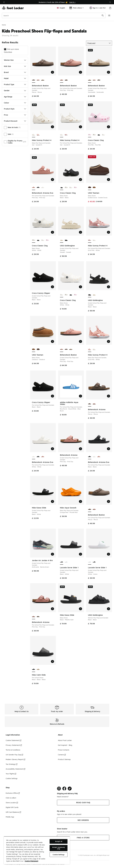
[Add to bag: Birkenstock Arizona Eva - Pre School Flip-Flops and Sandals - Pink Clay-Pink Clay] (52, 180)
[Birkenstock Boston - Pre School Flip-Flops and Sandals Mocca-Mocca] (66, 80)
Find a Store (8, 52)
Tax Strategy (12, 764)
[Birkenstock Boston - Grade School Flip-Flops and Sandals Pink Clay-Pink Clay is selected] (62, 349)
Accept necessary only (59, 848)
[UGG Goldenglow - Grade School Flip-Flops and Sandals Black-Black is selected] (90, 295)
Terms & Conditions (13, 750)
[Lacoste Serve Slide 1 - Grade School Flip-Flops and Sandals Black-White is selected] (62, 562)
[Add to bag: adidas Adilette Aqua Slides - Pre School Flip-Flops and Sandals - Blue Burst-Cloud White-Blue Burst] (80, 396)
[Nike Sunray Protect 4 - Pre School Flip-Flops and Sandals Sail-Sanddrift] (94, 240)
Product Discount (15, 121)
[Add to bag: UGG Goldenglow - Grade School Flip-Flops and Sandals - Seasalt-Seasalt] (80, 232)
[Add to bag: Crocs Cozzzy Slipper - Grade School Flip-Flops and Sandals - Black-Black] (52, 287)
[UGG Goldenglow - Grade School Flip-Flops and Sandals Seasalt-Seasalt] (94, 295)
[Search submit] (103, 15)
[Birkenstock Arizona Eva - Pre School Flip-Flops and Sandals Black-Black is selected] (90, 457)
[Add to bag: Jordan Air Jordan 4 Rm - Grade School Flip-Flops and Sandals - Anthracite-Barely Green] (52, 554)
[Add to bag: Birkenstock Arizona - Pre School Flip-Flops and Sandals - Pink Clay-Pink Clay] (52, 609)
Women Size (15, 60)
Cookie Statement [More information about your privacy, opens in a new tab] (31, 861)
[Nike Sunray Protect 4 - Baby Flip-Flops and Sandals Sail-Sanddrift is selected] (34, 135)
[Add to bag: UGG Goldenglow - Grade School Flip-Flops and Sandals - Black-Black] (109, 287)
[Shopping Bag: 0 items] (110, 8)
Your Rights (11, 774)
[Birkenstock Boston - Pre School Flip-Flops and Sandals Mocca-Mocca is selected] (90, 509)
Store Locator (12, 803)
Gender (15, 90)
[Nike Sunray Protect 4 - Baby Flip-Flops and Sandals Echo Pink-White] (38, 135)
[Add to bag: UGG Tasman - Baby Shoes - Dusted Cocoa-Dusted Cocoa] (109, 180)
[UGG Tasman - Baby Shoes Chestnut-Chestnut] (94, 187)
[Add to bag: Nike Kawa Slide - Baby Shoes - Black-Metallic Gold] (80, 609)
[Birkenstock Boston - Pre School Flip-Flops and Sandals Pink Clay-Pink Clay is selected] (62, 80)
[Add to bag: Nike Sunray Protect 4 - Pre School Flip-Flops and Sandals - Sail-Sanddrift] (80, 127)
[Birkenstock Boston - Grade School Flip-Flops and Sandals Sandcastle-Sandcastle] (43, 80)
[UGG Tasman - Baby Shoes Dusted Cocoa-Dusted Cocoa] (38, 349)
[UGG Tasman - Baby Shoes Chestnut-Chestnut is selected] (34, 349)
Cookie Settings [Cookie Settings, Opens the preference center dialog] (59, 855)
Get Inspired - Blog (65, 745)
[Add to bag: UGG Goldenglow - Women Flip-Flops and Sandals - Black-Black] (109, 609)
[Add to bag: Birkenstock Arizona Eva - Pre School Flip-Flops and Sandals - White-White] (52, 449)
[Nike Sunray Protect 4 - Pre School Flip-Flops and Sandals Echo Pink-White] (66, 135)
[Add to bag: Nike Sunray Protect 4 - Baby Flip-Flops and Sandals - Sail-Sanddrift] (52, 127)
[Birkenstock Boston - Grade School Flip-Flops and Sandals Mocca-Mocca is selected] (34, 80)
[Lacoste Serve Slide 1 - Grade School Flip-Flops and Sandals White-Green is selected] (90, 562)
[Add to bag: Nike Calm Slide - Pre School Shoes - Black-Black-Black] (52, 661)
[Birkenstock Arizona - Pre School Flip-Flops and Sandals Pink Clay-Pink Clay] (94, 404)
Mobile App (10, 817)
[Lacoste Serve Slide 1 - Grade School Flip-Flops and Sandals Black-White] (94, 562)
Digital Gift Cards (12, 807)
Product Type (15, 84)
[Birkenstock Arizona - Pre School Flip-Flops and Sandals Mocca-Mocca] (38, 617)
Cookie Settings (12, 778)
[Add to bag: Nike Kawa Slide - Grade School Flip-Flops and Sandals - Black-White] (52, 501)
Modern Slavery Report (15, 759)
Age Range (15, 97)
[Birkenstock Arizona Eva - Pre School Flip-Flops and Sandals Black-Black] (38, 187)
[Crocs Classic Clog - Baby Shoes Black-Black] (99, 135)
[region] (57, 2)
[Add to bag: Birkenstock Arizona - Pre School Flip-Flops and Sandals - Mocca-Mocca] (109, 396)
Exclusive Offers (13, 793)
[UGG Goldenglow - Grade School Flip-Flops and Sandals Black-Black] (66, 240)
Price (15, 115)
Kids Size (15, 66)
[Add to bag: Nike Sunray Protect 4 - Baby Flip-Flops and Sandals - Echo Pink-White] (109, 341)
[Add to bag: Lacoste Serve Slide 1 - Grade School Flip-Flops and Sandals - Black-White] (80, 554)
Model (15, 78)
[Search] (54, 15)
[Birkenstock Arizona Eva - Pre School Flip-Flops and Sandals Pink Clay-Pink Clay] (43, 457)
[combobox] (54, 15)
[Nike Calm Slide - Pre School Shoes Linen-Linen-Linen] (38, 669)
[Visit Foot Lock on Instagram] (59, 789)
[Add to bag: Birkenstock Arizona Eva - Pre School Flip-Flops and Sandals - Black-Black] (109, 449)
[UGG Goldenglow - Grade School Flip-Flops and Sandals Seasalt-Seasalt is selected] (62, 240)
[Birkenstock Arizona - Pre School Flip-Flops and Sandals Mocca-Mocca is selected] (90, 404)
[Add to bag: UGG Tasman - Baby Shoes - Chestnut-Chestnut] (52, 341)
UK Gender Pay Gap (14, 755)
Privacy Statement (14, 745)
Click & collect (11, 798)
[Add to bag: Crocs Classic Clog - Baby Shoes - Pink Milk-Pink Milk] (109, 127)
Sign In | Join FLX (97, 8)
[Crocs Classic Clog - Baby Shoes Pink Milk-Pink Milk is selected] (90, 135)
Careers (62, 755)
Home (4, 25)
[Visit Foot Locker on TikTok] (70, 789)
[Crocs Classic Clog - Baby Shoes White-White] (94, 135)
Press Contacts (64, 750)
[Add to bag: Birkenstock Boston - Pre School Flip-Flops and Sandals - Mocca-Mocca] (109, 501)
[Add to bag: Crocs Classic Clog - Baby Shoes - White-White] (52, 232)
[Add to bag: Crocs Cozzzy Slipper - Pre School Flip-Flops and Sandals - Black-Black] (52, 396)
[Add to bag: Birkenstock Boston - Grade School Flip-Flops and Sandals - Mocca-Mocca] (52, 72)
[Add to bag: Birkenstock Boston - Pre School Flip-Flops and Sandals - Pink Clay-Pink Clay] (80, 72)
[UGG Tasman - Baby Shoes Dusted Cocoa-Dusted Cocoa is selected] (90, 187)
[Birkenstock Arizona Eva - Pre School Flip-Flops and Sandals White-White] (43, 187)
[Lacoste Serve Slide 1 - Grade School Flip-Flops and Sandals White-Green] (66, 562)
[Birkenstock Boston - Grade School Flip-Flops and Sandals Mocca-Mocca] (99, 80)
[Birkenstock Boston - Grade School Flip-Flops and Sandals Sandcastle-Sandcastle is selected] (90, 80)
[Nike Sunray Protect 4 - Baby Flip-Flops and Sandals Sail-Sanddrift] (94, 349)
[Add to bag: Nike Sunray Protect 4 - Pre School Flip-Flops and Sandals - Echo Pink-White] (109, 232)
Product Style (15, 109)
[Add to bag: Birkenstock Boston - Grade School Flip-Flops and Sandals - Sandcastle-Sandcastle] (109, 72)
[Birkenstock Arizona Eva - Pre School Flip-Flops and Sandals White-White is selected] (34, 457)
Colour (15, 103)
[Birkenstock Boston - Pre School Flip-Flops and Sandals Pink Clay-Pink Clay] (94, 509)
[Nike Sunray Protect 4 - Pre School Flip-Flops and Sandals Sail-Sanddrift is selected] (62, 135)
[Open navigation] (109, 15)
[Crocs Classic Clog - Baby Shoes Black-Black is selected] (62, 187)
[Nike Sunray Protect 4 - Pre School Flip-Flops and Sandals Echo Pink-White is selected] (90, 240)
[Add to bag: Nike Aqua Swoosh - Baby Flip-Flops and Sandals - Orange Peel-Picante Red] (80, 501)
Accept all (59, 841)
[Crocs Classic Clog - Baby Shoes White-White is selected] (34, 240)
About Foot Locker (65, 740)
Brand (15, 72)
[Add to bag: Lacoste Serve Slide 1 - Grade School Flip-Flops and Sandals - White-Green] (109, 554)
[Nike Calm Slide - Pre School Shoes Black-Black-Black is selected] (34, 669)
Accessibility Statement (15, 769)
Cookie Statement (13, 740)
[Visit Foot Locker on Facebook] (64, 789)
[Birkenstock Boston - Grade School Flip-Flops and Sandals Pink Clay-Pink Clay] (38, 80)
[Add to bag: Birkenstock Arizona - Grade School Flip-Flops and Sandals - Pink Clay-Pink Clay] (80, 449)
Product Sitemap (64, 759)
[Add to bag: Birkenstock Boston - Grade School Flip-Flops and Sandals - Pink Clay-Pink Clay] (80, 341)
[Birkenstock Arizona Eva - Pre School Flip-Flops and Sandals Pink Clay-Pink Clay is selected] (34, 187)
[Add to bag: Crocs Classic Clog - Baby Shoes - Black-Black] (80, 180)
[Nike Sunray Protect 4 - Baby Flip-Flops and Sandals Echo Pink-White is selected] (90, 349)
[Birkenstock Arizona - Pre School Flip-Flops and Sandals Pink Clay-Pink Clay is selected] (34, 617)
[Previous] (4, 2)
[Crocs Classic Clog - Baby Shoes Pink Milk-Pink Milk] (75, 187)
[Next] (110, 2)
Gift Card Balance (13, 812)
